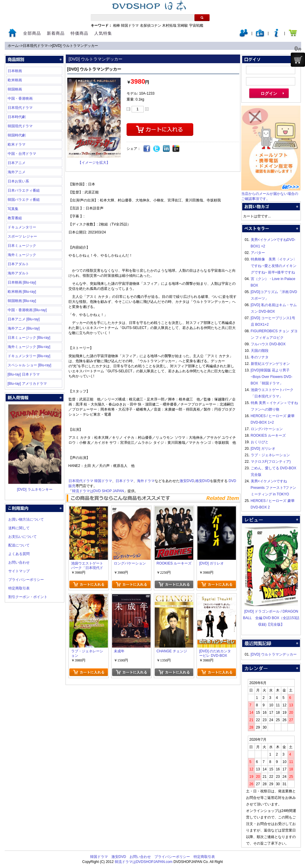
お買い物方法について (26, 519)
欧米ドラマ (17, 144)
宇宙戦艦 (196, 26)
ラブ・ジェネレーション (270, 455)
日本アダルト (18, 264)
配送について (19, 545)
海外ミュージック (22, 255)
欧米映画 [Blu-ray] (22, 292)
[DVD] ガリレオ (263, 449)
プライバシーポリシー (26, 580)
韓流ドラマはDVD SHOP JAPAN (98, 491)
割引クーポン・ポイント (28, 597)
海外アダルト (18, 273)
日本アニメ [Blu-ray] (24, 319)
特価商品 (79, 33)
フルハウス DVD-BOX (268, 344)
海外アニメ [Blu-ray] (24, 328)
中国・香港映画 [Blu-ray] (27, 310)
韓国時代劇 (17, 135)
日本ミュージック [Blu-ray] (29, 338)
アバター (258, 253)
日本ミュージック (22, 246)
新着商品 (56, 33)
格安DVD (203, 481)
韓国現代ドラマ (20, 126)
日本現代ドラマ (35, 46)
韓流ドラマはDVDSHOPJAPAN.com (144, 862)
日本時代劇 (17, 117)
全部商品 (32, 33)
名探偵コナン (151, 26)
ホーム (13, 46)
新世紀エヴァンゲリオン (270, 364)
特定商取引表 (19, 588)
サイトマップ (19, 571)
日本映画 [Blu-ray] (22, 282)
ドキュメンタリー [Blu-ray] (29, 356)
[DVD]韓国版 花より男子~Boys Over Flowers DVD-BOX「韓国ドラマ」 (272, 377)
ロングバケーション (267, 429)
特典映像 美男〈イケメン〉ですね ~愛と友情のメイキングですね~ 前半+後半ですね (274, 266)
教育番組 (15, 218)
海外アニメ (17, 172)
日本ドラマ (124, 481)
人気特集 (103, 33)
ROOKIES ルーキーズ (268, 435)
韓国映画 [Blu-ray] (22, 301)
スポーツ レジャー (22, 236)
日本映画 (15, 71)
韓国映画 (15, 89)
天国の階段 (260, 351)
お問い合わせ (19, 562)
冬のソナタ (260, 357)
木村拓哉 (169, 26)
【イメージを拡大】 (94, 163)
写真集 (13, 209)
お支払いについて (23, 537)
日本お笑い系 (18, 181)
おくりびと (260, 442)
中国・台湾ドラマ (22, 154)
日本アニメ (17, 163)
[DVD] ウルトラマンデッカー (75, 46)
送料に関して (19, 528)
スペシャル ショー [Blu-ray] (29, 365)
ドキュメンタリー (22, 227)
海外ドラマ (146, 481)
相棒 (116, 26)
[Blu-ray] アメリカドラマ (27, 384)
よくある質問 (19, 554)
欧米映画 (15, 80)
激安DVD (187, 481)
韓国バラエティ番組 (24, 200)
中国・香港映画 (20, 98)
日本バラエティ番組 (24, 190)
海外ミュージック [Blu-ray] (29, 347)
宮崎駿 (183, 26)
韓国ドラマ (130, 26)
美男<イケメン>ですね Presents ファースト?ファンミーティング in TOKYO (273, 488)
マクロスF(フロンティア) (271, 462)
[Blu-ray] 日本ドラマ (24, 374)
